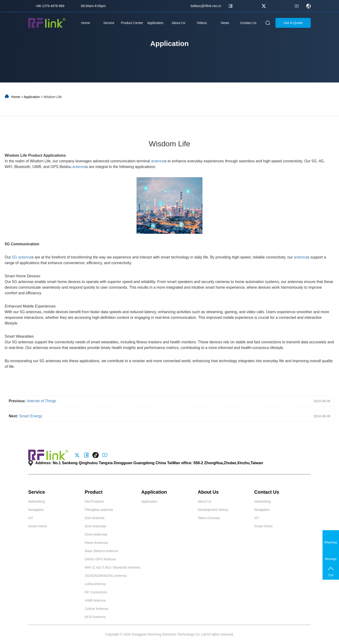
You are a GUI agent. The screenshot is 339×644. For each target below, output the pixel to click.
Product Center (132, 23)
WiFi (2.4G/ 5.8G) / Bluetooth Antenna (113, 567)
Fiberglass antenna (99, 510)
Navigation (36, 510)
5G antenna (22, 257)
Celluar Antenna (97, 609)
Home (86, 23)
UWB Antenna (95, 600)
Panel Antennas (96, 543)
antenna (158, 161)
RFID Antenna (95, 617)
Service (109, 23)
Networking (36, 501)
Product (94, 492)
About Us (179, 23)
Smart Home (38, 526)
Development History (213, 510)
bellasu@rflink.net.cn (206, 6)
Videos (202, 23)
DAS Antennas (95, 526)
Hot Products (94, 501)
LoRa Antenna (95, 584)
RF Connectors (96, 592)
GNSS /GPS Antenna (100, 559)
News (225, 23)
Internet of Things (41, 401)
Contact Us (248, 23)
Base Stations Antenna (101, 551)
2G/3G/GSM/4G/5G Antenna (106, 576)
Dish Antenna (95, 518)
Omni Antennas (96, 534)
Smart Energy (31, 416)
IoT (31, 518)
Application (155, 23)
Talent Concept (209, 518)
